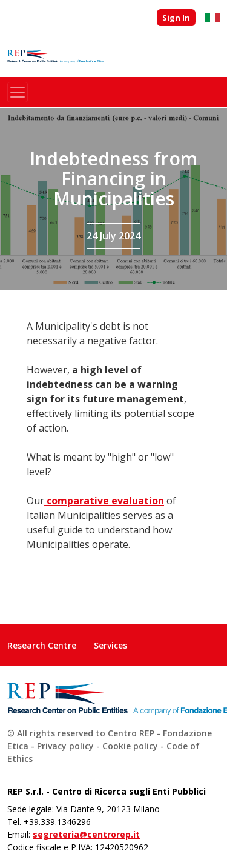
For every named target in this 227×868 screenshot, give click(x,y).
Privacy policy (65, 746)
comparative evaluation (104, 501)
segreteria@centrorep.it (86, 834)
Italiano (212, 18)
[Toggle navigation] (18, 92)
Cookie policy (130, 746)
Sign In (176, 18)
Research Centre (42, 645)
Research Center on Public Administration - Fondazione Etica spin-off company (56, 57)
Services (110, 645)
